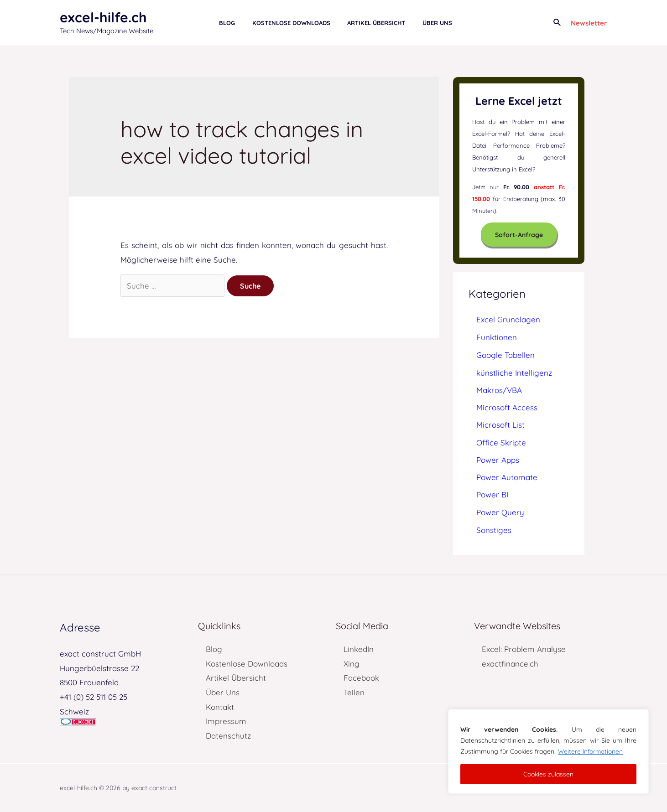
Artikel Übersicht (236, 678)
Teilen (354, 692)
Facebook (361, 678)
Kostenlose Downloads (247, 664)
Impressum (226, 721)
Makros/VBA (499, 390)
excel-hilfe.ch (103, 17)
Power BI (492, 494)
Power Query (500, 512)
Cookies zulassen (548, 774)
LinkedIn (359, 649)
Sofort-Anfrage (519, 235)
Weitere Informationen (591, 751)
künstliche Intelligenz (514, 373)
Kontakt (220, 707)
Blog (214, 649)
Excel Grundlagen (508, 319)
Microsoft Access (507, 407)
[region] (548, 751)
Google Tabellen (505, 355)
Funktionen (497, 337)
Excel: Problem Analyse (524, 649)
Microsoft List (500, 425)
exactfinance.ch (510, 664)
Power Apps (498, 460)
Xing (352, 664)
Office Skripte (501, 442)
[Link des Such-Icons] (558, 23)
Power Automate (507, 477)
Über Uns (223, 692)
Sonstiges (494, 530)
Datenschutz (228, 736)
